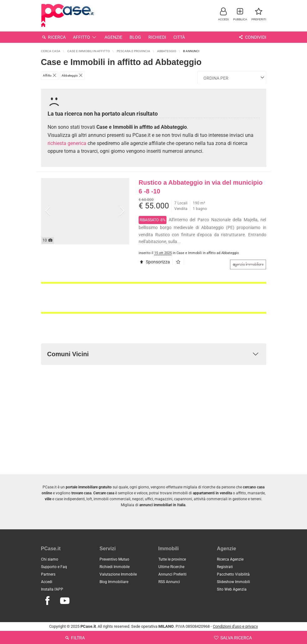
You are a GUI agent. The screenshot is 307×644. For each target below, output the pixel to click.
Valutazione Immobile (118, 574)
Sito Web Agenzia (232, 589)
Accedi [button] (47, 582)
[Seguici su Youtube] (65, 601)
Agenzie (113, 37)
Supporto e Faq (54, 567)
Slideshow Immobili (233, 582)
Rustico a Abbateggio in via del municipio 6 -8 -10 (201, 187)
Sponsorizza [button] (154, 262)
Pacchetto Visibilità (233, 574)
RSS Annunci (169, 582)
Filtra (74, 638)
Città (179, 37)
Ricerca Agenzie (230, 559)
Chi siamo (50, 559)
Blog (135, 37)
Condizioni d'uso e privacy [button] (235, 626)
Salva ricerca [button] (233, 638)
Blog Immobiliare (114, 582)
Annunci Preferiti (172, 574)
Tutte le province (172, 559)
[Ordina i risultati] (232, 77)
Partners (48, 574)
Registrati (225, 567)
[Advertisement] (154, 298)
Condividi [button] (252, 37)
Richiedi (157, 37)
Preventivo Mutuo (114, 559)
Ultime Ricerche (171, 567)
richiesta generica (67, 143)
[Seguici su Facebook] (48, 601)
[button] (223, 14)
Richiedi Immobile (115, 567)
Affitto (85, 37)
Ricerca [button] (54, 37)
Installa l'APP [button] (52, 589)
